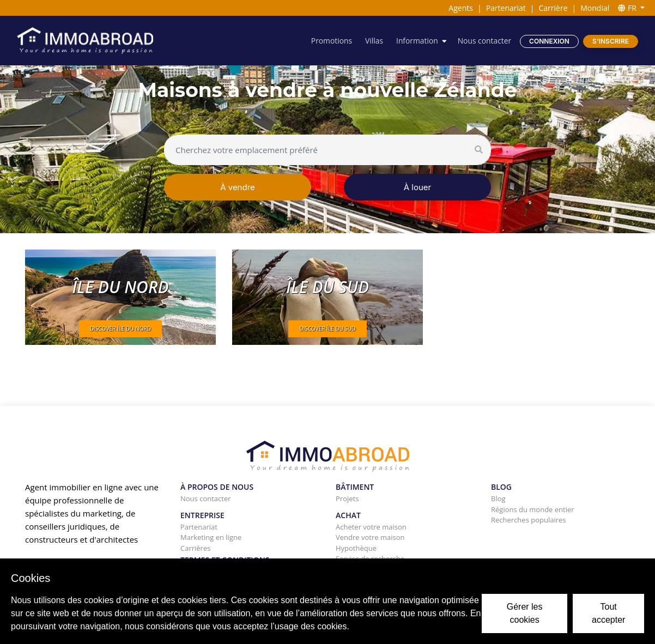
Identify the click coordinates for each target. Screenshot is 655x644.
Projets (347, 499)
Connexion (549, 41)
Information (416, 41)
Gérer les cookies (525, 613)
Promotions (330, 41)
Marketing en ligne (211, 537)
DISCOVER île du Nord (120, 329)
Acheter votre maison (371, 527)
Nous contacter (484, 41)
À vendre (238, 187)
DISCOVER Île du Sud (327, 329)
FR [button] (628, 8)
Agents (461, 8)
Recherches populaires (529, 520)
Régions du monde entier (533, 509)
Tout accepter (608, 613)
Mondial (595, 8)
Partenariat (506, 8)
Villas (372, 41)
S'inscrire (611, 41)
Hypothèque (356, 548)
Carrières (195, 548)
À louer (417, 187)
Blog (498, 499)
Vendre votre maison (370, 537)
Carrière (553, 8)
